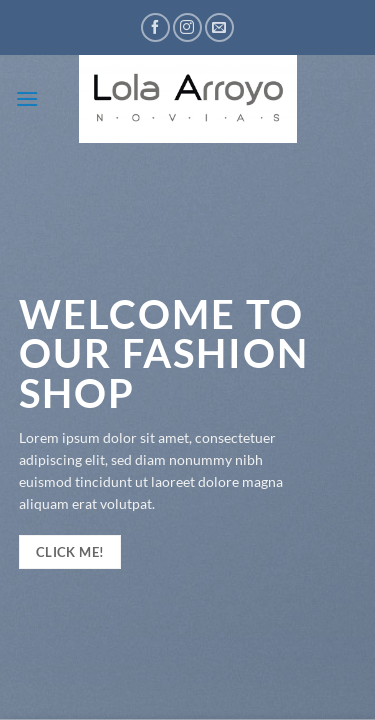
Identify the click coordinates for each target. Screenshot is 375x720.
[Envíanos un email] (219, 27)
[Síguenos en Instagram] (187, 27)
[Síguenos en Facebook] (155, 27)
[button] (27, 98)
